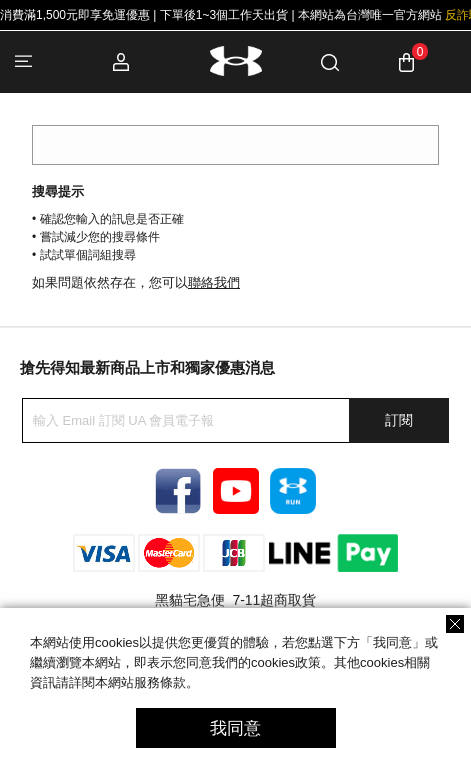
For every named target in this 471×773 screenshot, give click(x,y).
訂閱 (399, 420)
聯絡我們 (214, 282)
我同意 (235, 728)
